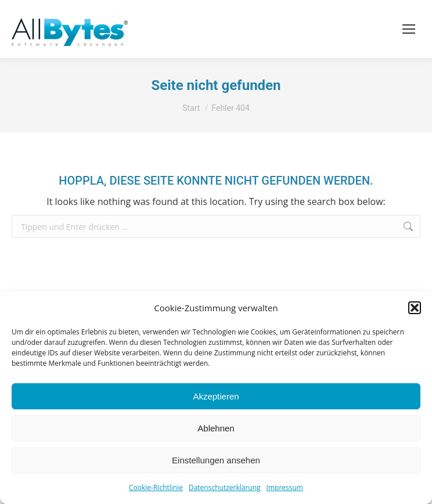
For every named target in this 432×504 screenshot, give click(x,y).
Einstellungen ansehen (216, 460)
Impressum (285, 487)
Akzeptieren (216, 396)
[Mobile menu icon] (409, 29)
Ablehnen (216, 428)
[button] (415, 308)
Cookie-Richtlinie (156, 487)
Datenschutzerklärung (225, 487)
